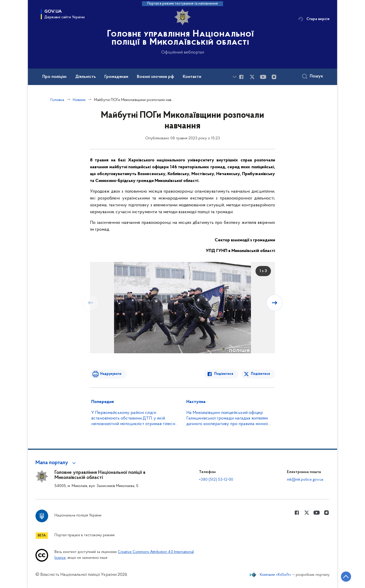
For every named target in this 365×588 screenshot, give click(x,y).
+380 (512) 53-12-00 (216, 480)
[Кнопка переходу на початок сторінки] (346, 577)
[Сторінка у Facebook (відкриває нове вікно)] (241, 77)
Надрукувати (111, 374)
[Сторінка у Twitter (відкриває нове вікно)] (252, 77)
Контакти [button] (192, 77)
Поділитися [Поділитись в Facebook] (224, 374)
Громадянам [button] (116, 77)
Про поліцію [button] (54, 77)
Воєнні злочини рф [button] (156, 77)
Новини (79, 100)
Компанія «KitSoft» (276, 575)
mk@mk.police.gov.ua (305, 480)
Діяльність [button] (86, 77)
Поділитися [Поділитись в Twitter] (260, 374)
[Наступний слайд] (275, 303)
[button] (56, 463)
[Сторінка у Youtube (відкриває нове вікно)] (263, 77)
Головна (57, 100)
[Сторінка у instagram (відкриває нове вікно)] (274, 77)
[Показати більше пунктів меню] (234, 77)
